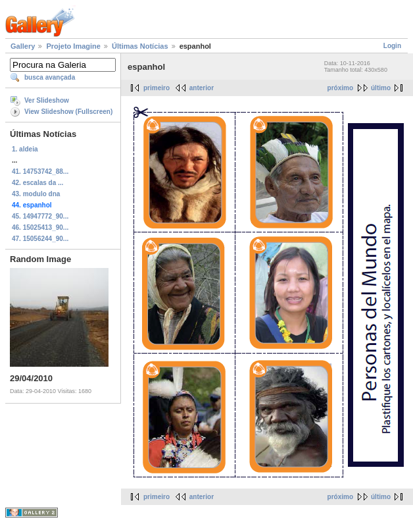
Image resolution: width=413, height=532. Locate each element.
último (381, 88)
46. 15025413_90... (40, 227)
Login (392, 46)
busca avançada (50, 77)
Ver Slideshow (47, 100)
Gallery (23, 46)
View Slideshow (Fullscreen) (68, 112)
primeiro (157, 88)
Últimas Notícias (140, 46)
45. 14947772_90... (40, 216)
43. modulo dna (36, 194)
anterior (202, 88)
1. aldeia (25, 149)
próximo (340, 88)
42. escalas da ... (37, 183)
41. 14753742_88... (40, 172)
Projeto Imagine (73, 46)
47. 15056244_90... (40, 239)
